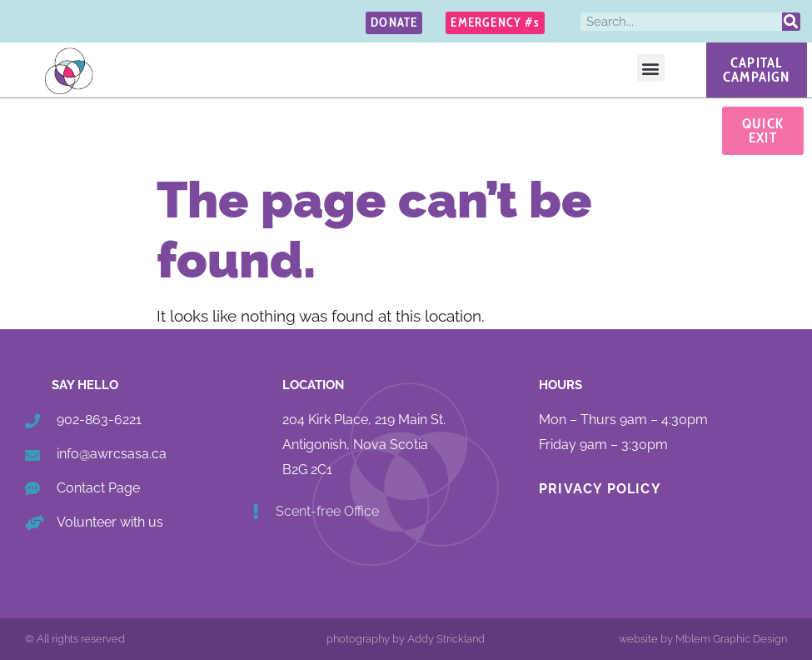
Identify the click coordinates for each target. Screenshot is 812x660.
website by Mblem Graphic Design (703, 639)
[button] (651, 68)
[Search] (791, 22)
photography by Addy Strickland (406, 639)
